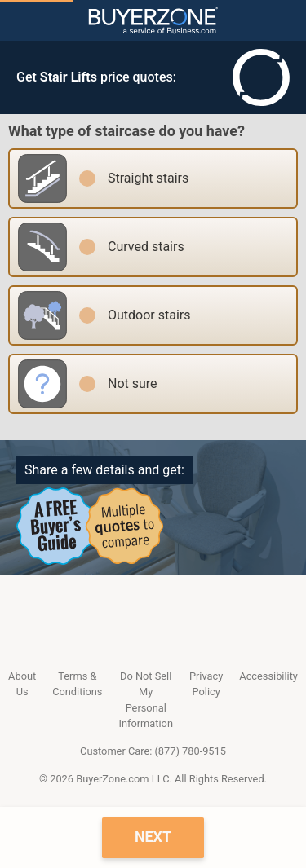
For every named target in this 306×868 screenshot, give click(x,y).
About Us (22, 684)
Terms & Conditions (77, 684)
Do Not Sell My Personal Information (145, 700)
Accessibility (268, 676)
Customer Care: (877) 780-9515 (153, 751)
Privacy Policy (206, 684)
